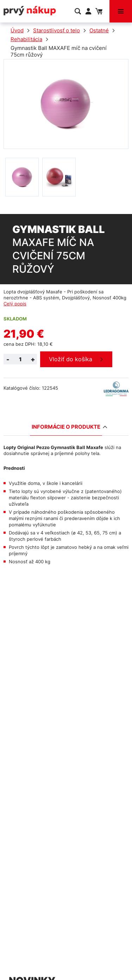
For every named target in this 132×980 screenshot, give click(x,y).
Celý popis (15, 304)
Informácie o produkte (67, 427)
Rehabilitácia (26, 39)
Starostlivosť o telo (56, 30)
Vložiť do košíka (71, 359)
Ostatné (99, 30)
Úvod (17, 30)
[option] (22, 177)
